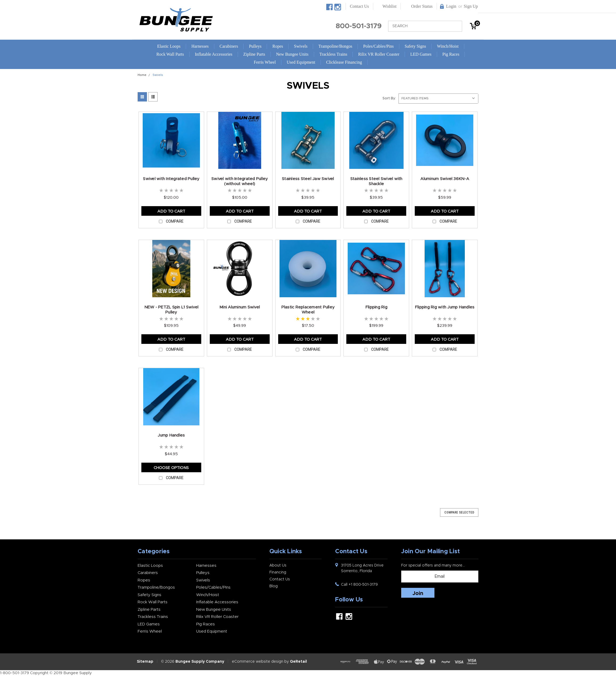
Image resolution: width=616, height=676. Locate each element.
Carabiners (229, 46)
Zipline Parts (254, 54)
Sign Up (471, 6)
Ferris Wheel (265, 62)
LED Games (421, 54)
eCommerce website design (258, 662)
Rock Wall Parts (170, 54)
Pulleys (255, 46)
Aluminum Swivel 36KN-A (445, 179)
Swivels (301, 46)
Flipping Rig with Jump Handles (445, 307)
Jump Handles (171, 435)
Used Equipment (301, 62)
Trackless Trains (333, 54)
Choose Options (171, 468)
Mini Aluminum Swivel (240, 307)
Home (142, 75)
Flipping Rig (376, 307)
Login (451, 6)
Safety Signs (415, 46)
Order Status (422, 6)
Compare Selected (459, 512)
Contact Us (359, 6)
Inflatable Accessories (214, 54)
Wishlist (390, 6)
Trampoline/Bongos (335, 46)
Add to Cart (171, 211)
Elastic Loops (169, 46)
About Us (278, 565)
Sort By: (389, 98)
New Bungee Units (292, 54)
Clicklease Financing (344, 62)
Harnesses (200, 46)
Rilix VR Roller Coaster (379, 54)
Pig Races (451, 54)
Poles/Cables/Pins (378, 46)
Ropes (278, 46)
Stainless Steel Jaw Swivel (308, 179)
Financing (278, 572)
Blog (274, 586)
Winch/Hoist (448, 46)
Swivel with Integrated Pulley (171, 179)
